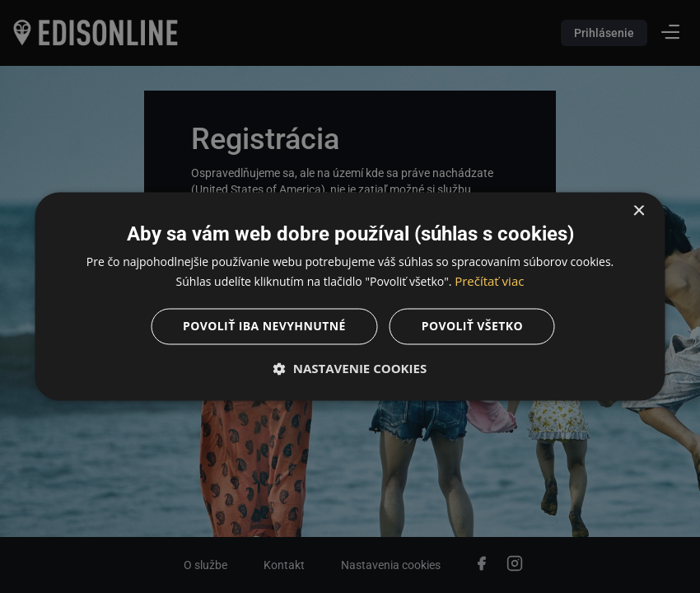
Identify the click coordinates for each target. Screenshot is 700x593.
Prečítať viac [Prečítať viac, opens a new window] (489, 282)
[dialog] (350, 296)
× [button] (639, 211)
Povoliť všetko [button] (472, 327)
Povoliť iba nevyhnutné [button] (264, 327)
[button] (350, 369)
